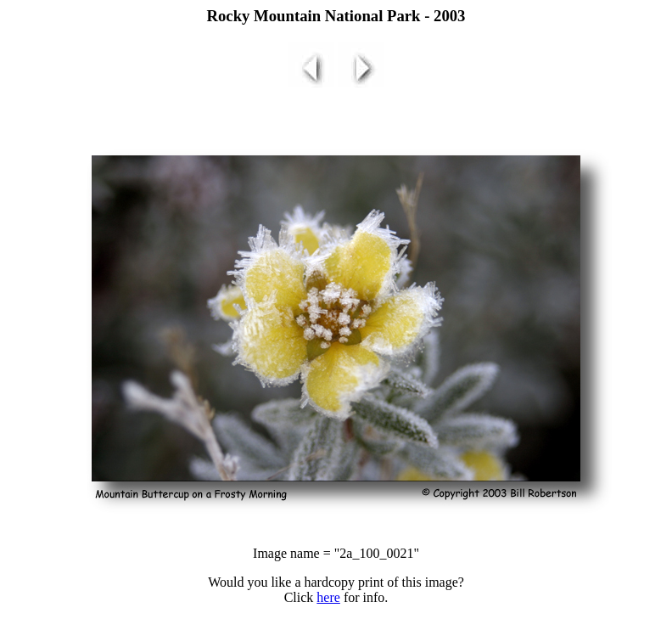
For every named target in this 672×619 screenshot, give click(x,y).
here (328, 597)
